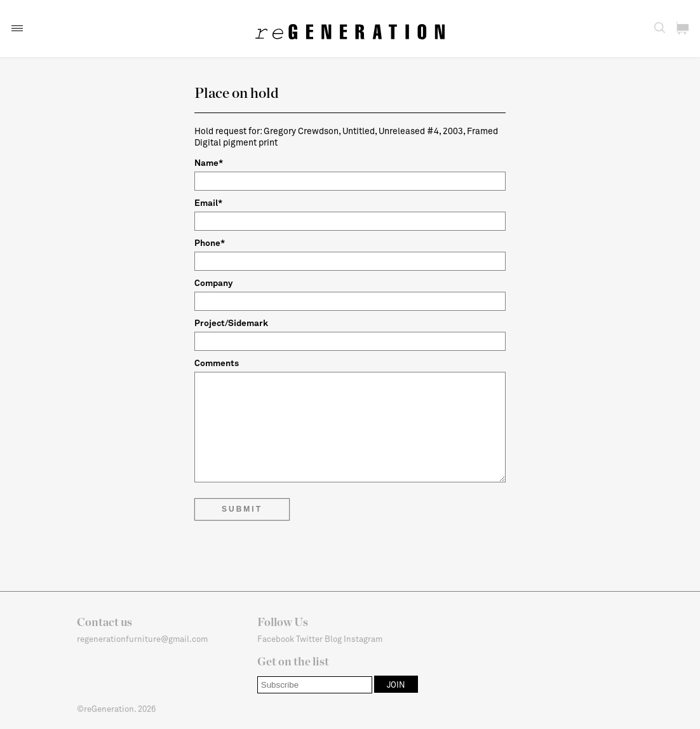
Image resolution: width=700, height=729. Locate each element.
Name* (209, 162)
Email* (208, 202)
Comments (217, 363)
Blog (333, 639)
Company (213, 283)
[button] (17, 28)
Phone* (210, 242)
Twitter (309, 639)
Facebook (276, 639)
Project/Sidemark (231, 323)
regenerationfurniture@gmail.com (142, 639)
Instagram (363, 639)
